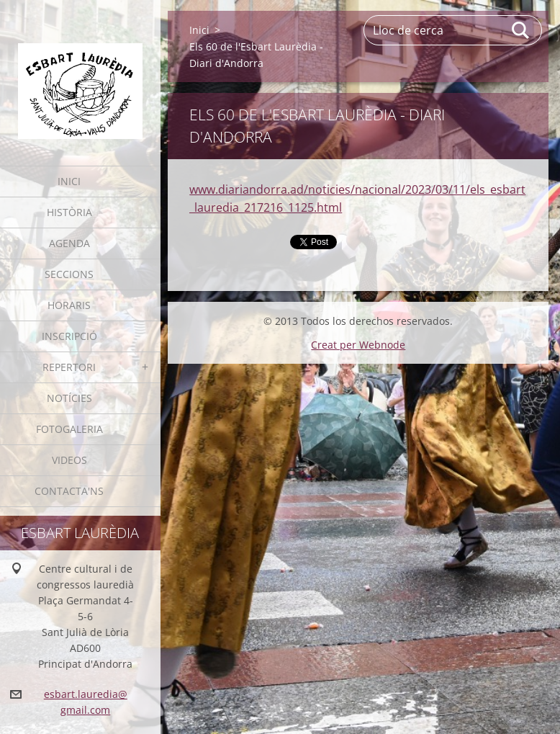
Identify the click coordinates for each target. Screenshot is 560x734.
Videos (69, 460)
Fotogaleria (69, 429)
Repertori (69, 367)
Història (69, 212)
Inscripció (69, 336)
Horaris (69, 305)
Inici (69, 181)
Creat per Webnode (358, 345)
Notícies (69, 398)
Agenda (69, 243)
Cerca (521, 30)
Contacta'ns (69, 491)
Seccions (69, 274)
